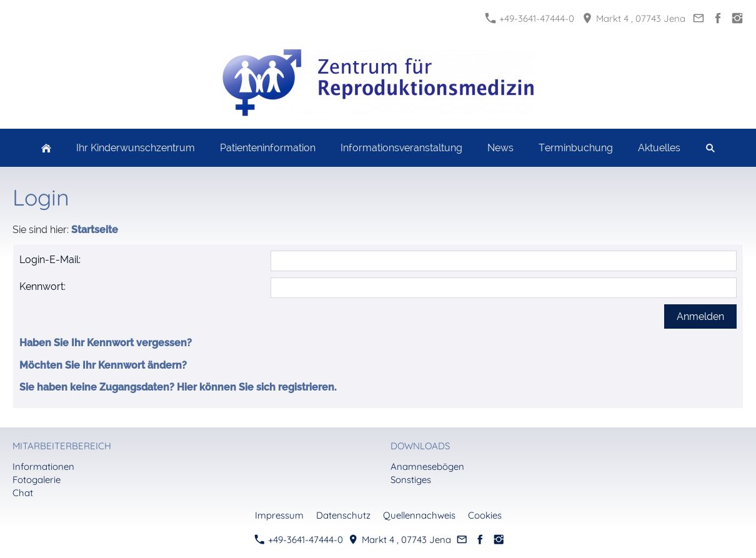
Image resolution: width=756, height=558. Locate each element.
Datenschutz (343, 515)
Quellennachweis (419, 515)
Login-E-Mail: (50, 260)
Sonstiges (411, 480)
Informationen (43, 466)
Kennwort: (42, 286)
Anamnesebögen (427, 466)
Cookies (485, 515)
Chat (23, 493)
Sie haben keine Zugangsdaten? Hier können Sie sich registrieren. (178, 387)
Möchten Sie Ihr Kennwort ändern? (103, 365)
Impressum (279, 515)
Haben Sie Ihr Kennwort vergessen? (106, 343)
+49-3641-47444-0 (530, 18)
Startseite (95, 230)
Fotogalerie (37, 480)
